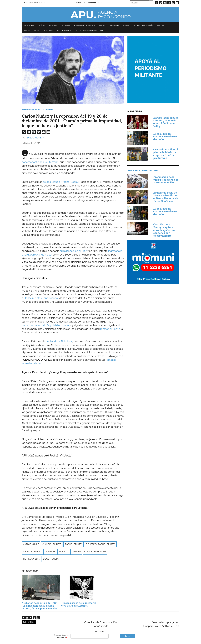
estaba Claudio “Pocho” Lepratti (61, 182)
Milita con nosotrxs (33, 3)
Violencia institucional (84, 25)
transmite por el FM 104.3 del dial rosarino (46, 325)
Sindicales (115, 25)
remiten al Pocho (110, 329)
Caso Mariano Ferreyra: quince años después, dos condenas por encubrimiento (164, 230)
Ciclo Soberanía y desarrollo (89, 30)
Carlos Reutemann (95, 552)
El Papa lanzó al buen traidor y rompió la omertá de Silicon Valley (166, 122)
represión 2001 (31, 559)
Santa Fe (51, 552)
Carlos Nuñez (31, 544)
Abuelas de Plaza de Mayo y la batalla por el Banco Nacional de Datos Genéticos (166, 197)
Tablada (64, 552)
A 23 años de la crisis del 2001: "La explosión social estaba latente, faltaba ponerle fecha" (40, 606)
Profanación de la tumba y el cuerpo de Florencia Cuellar (166, 180)
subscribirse (29, 622)
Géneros (66, 25)
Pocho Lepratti (73, 544)
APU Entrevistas (64, 30)
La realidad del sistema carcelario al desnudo (166, 137)
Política (42, 25)
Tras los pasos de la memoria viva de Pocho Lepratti (79, 604)
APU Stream (48, 30)
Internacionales (31, 30)
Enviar (128, 636)
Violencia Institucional (37, 109)
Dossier (127, 25)
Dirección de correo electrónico (62, 636)
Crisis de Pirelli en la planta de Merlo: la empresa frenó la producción (166, 154)
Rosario (76, 552)
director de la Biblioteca (58, 341)
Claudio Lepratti (52, 544)
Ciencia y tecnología (143, 25)
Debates (160, 25)
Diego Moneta (36, 138)
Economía (54, 25)
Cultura (102, 25)
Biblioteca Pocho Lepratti (100, 544)
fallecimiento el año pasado (41, 298)
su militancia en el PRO (73, 251)
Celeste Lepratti (33, 552)
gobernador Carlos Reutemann (40, 162)
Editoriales (29, 25)
